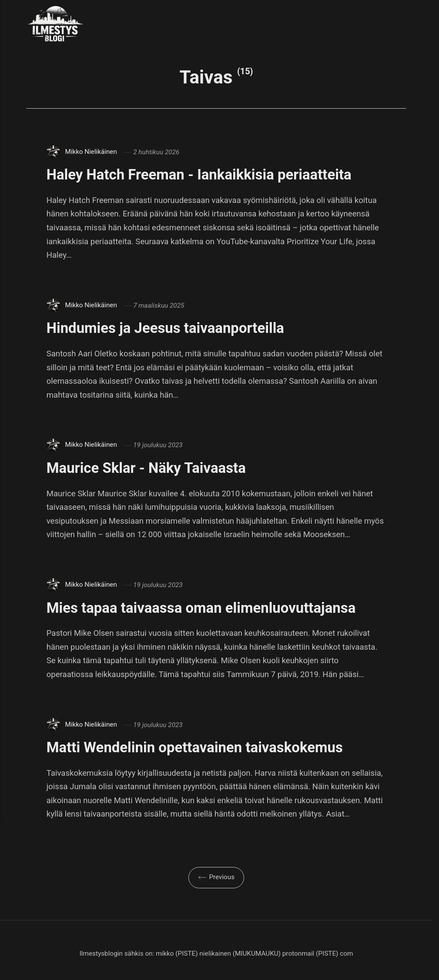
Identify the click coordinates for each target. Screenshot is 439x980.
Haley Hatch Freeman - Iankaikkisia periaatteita (205, 174)
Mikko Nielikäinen (91, 152)
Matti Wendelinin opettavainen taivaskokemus (200, 747)
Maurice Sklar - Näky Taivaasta (150, 468)
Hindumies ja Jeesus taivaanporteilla (170, 328)
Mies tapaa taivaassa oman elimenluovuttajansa (207, 608)
